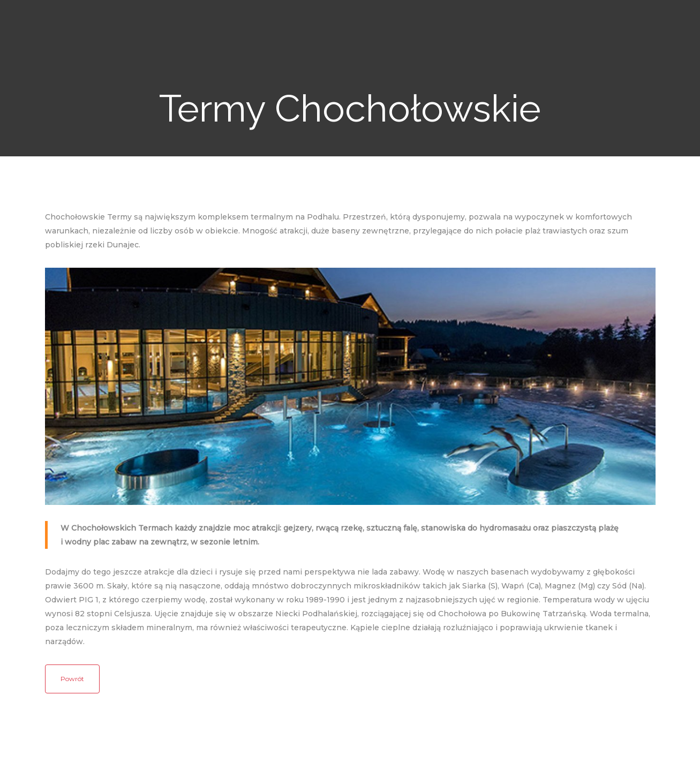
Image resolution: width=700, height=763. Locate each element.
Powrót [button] (72, 679)
